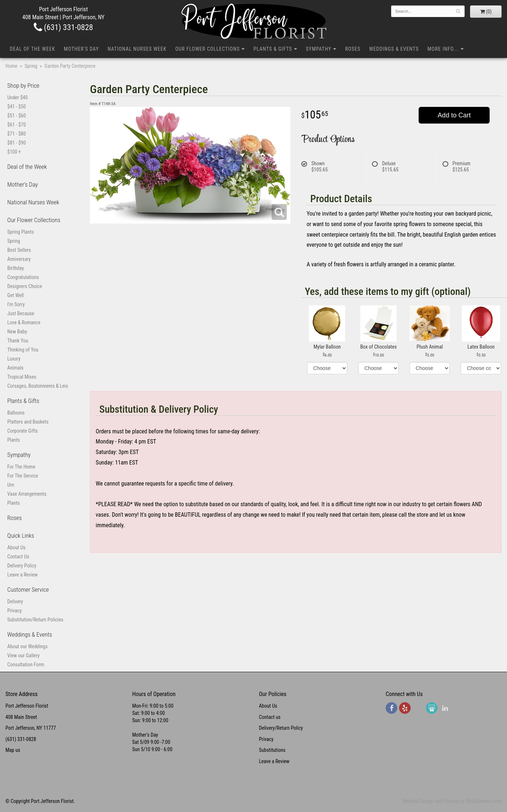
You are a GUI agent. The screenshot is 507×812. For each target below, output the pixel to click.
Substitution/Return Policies (35, 620)
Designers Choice (25, 286)
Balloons (16, 413)
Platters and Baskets (28, 422)
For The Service (23, 476)
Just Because (21, 313)
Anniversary (19, 259)
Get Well (16, 295)
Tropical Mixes (22, 377)
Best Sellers (19, 250)
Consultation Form (26, 665)
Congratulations (23, 277)
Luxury (14, 359)
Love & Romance (24, 322)
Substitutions (272, 750)
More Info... (443, 49)
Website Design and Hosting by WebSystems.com (452, 801)
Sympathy (319, 49)
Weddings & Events (394, 49)
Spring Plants (21, 232)
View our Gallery (23, 655)
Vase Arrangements (27, 494)
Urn (11, 485)
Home (11, 66)
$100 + (14, 152)
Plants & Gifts (273, 49)
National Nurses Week (137, 49)
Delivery (15, 601)
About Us (16, 547)
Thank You (18, 341)
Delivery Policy (22, 566)
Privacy (14, 611)
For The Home (21, 467)
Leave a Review (22, 575)
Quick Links (21, 536)
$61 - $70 (16, 125)
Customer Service (28, 590)
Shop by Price (23, 86)
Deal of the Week (32, 49)
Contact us (270, 717)
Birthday (16, 268)
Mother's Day (81, 49)
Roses (353, 49)
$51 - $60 (16, 116)
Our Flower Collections (208, 49)
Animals (15, 368)
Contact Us (18, 557)
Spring (31, 66)
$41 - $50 (16, 107)
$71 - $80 (16, 134)
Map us (13, 750)
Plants (14, 440)
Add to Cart (454, 115)
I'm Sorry (16, 304)
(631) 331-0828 (63, 27)
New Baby (17, 332)
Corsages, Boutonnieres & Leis (38, 386)
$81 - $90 (16, 143)
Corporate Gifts (22, 431)
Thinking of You (23, 350)
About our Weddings (28, 646)
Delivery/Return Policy (281, 728)
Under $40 (17, 97)
